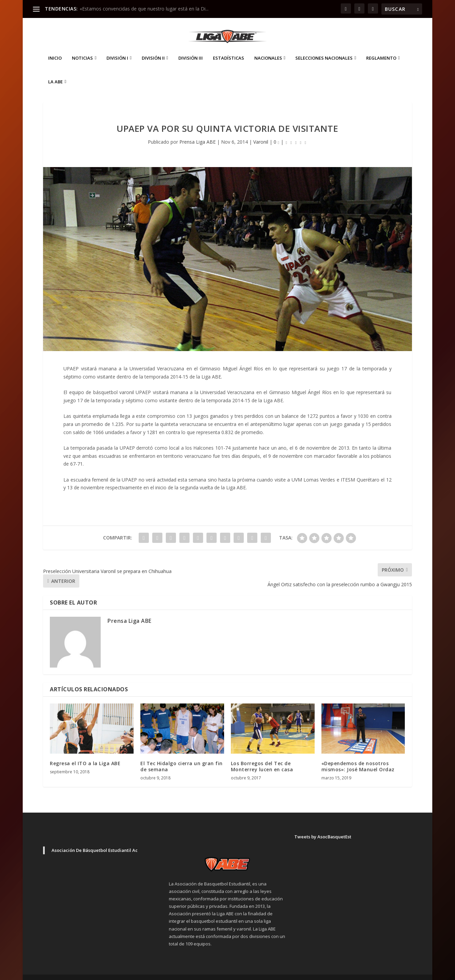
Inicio (55, 48)
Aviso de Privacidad (360, 972)
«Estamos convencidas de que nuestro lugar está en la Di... (144, 9)
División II (153, 48)
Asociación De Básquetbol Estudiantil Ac (95, 840)
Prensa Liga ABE (197, 132)
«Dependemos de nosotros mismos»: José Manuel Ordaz (358, 756)
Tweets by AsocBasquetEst (323, 826)
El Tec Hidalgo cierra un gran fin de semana (182, 756)
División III (191, 48)
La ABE (55, 72)
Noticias (82, 48)
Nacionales (268, 48)
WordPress (162, 972)
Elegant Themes (91, 972)
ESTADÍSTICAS (229, 48)
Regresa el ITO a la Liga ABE (85, 753)
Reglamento (381, 48)
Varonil (261, 132)
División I (117, 48)
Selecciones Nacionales (324, 48)
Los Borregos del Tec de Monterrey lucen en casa (262, 756)
